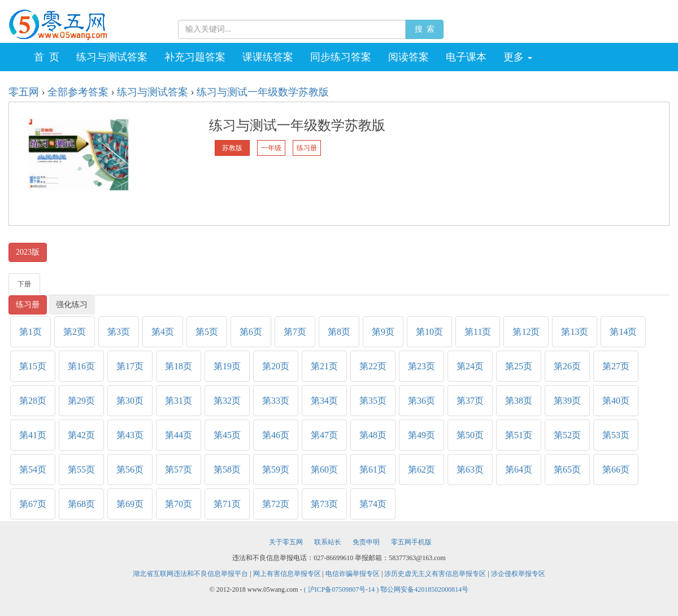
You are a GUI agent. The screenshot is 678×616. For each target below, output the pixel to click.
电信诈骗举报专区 (353, 574)
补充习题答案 (195, 57)
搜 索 (424, 29)
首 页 (47, 57)
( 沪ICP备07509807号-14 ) (342, 589)
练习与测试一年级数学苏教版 (263, 92)
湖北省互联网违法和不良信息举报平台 (190, 574)
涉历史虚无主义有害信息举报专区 (435, 574)
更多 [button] (518, 57)
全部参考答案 (78, 92)
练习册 (28, 305)
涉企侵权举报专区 (518, 574)
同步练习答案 (341, 57)
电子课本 (466, 57)
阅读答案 (408, 57)
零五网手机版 (411, 542)
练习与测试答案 (112, 57)
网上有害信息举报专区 (287, 574)
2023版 (28, 252)
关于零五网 (286, 542)
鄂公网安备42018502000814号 (424, 589)
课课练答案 (268, 57)
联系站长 (328, 542)
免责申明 (366, 542)
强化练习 (72, 305)
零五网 (24, 92)
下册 (24, 284)
